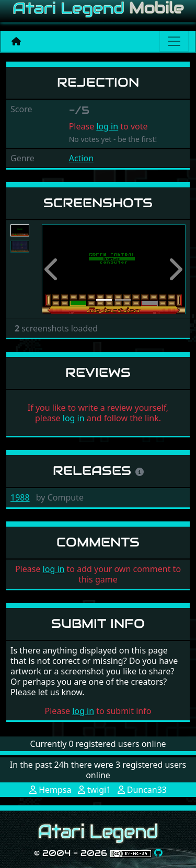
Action (81, 158)
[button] (53, 270)
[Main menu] (174, 41)
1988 (20, 497)
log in (107, 126)
